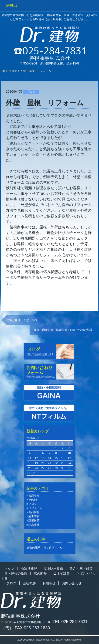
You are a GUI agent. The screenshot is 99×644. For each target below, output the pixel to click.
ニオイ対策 (61, 573)
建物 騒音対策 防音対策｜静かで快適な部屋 (63, 330)
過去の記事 (34, 548)
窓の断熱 (40, 573)
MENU (12, 6)
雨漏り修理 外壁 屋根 (22, 320)
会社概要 (29, 583)
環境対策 (34, 521)
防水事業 (34, 525)
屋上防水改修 (53, 569)
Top (3, 71)
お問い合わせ (72, 583)
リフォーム (35, 508)
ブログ (13, 71)
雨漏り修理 (29, 569)
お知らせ (34, 495)
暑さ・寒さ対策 (81, 569)
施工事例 (34, 516)
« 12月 (31, 473)
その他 (33, 500)
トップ (9, 569)
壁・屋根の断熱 (16, 573)
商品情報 (34, 512)
